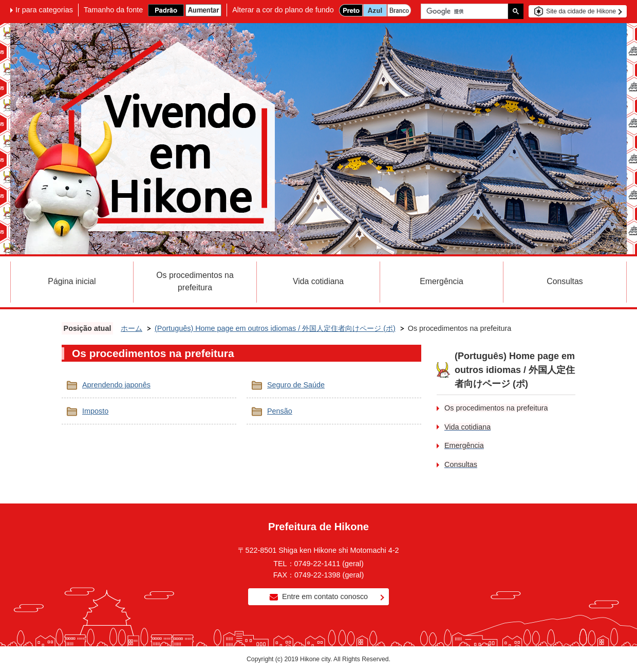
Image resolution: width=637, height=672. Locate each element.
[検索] (467, 11)
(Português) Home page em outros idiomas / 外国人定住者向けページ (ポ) (275, 328)
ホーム (132, 328)
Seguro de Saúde (296, 385)
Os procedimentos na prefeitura (195, 281)
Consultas (565, 281)
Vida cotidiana (318, 281)
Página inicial (72, 281)
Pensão (280, 411)
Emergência (441, 281)
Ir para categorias (44, 10)
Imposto (95, 411)
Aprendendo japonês (116, 385)
